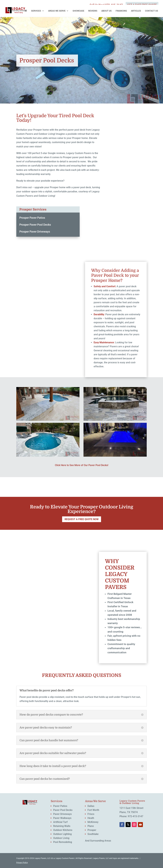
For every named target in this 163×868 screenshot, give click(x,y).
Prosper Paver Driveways (35, 232)
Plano (91, 826)
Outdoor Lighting (62, 834)
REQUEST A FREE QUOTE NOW (82, 519)
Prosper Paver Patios (32, 218)
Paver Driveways (62, 814)
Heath (91, 818)
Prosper (92, 830)
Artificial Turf (60, 822)
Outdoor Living (61, 838)
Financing (121, 11)
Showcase (78, 11)
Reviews (93, 11)
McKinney (93, 822)
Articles (136, 11)
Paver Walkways (62, 818)
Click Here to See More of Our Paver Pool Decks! (82, 465)
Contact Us (152, 11)
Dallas (91, 806)
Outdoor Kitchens (63, 830)
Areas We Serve (57, 11)
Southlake (93, 834)
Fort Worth (93, 810)
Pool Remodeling (63, 842)
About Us (106, 11)
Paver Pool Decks (63, 810)
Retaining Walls (62, 826)
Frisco (91, 814)
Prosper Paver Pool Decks (35, 225)
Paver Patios (60, 806)
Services (36, 11)
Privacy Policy (22, 863)
